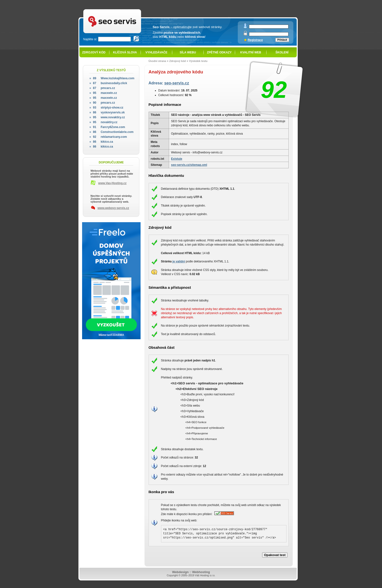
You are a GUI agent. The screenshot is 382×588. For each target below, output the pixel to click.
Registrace (255, 40)
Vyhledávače (156, 52)
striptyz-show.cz (108, 108)
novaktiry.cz (105, 122)
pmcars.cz (104, 88)
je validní (179, 261)
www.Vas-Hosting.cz (112, 183)
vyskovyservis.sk (109, 112)
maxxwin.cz (105, 93)
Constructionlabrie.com (113, 132)
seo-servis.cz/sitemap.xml (189, 165)
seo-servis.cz (177, 83)
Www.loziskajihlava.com (114, 78)
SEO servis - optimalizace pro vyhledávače (122, 10)
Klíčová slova (125, 52)
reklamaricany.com (110, 137)
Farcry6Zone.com (109, 127)
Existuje (177, 159)
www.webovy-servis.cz (113, 208)
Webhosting (201, 572)
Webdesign (180, 572)
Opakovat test (275, 555)
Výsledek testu (198, 61)
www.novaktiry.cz (109, 117)
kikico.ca (103, 142)
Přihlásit (282, 40)
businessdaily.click (110, 83)
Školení (282, 52)
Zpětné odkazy (219, 52)
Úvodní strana (157, 61)
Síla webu (188, 52)
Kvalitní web (251, 52)
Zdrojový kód (94, 52)
